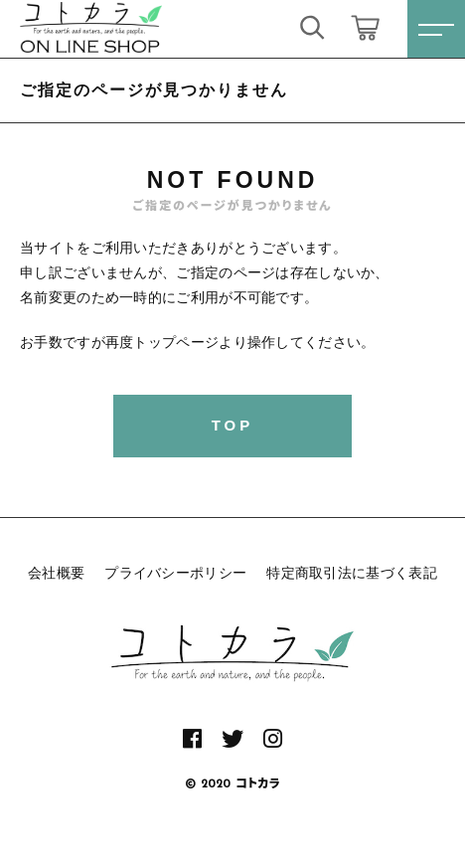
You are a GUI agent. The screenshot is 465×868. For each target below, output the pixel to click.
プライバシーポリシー (175, 573)
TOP (233, 425)
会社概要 (56, 573)
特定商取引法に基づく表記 (352, 573)
